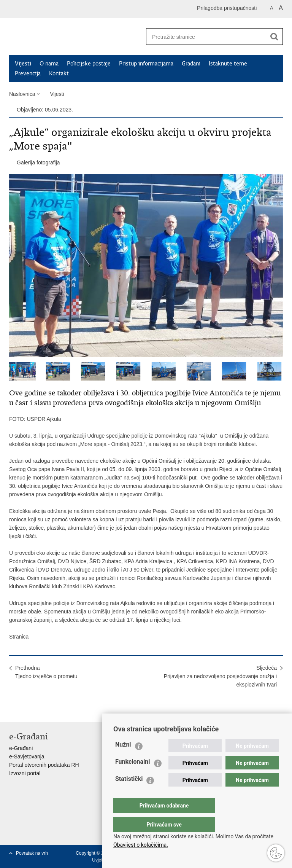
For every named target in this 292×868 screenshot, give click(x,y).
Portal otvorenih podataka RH (44, 765)
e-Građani (21, 748)
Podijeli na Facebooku (29, 710)
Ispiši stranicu (13, 710)
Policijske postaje (89, 64)
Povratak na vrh (32, 853)
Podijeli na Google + (62, 710)
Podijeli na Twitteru (46, 710)
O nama (49, 64)
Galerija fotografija (38, 162)
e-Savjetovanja (27, 757)
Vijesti (23, 64)
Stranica (19, 637)
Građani (191, 64)
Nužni (123, 760)
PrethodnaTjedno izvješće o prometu (46, 672)
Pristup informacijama (146, 64)
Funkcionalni (133, 777)
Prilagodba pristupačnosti (227, 8)
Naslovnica (22, 94)
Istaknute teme (228, 64)
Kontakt (59, 73)
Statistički (129, 794)
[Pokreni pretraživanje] (274, 37)
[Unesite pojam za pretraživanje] (203, 37)
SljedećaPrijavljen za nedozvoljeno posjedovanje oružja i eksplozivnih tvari (220, 676)
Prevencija (28, 73)
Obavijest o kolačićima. (141, 845)
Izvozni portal (25, 773)
